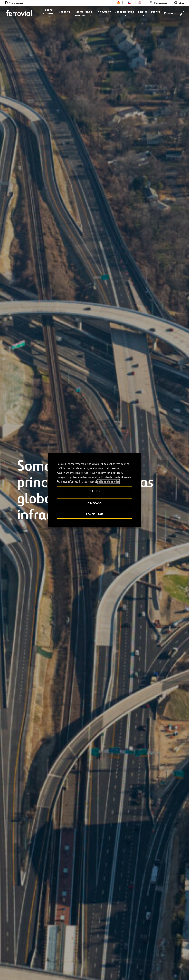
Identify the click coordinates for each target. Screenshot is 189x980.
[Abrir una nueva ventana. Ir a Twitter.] (17, 968)
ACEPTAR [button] (94, 491)
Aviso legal (94, 971)
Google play (165, 956)
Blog (33, 956)
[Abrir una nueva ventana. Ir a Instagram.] (37, 968)
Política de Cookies (139, 971)
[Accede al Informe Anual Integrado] (40, 926)
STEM (85, 956)
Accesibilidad (75, 969)
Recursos (20, 956)
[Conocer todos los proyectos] (40, 549)
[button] (49, 13)
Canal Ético (67, 956)
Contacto (50, 956)
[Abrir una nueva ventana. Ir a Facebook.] (30, 968)
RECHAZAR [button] (94, 502)
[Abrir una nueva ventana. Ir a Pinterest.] (50, 968)
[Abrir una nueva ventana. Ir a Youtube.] (19, 973)
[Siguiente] (49, 581)
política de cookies (108, 481)
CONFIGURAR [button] (94, 514)
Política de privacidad (114, 971)
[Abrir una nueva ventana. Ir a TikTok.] (44, 968)
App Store (146, 956)
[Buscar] (182, 13)
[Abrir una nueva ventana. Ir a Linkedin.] (24, 968)
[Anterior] (19, 581)
